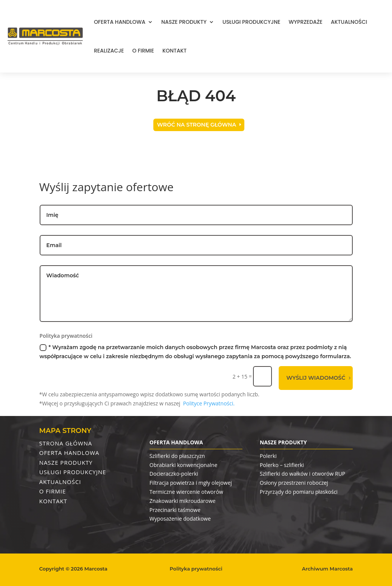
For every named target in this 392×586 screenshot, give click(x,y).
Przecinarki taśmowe (175, 510)
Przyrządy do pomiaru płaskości (299, 492)
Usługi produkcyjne (251, 22)
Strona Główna (66, 443)
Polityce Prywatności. (209, 403)
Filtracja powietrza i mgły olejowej (191, 483)
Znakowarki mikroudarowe (183, 501)
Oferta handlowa (120, 22)
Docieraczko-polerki (174, 474)
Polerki (268, 456)
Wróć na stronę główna (197, 125)
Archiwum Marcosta (328, 569)
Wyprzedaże (306, 22)
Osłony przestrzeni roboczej (294, 483)
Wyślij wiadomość (316, 378)
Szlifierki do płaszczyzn (177, 456)
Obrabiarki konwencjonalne (184, 465)
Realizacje (109, 51)
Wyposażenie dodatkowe (180, 519)
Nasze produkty (184, 22)
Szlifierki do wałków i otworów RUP (302, 474)
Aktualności (349, 22)
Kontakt (174, 51)
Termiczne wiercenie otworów (186, 492)
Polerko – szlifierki (282, 465)
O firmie (143, 51)
